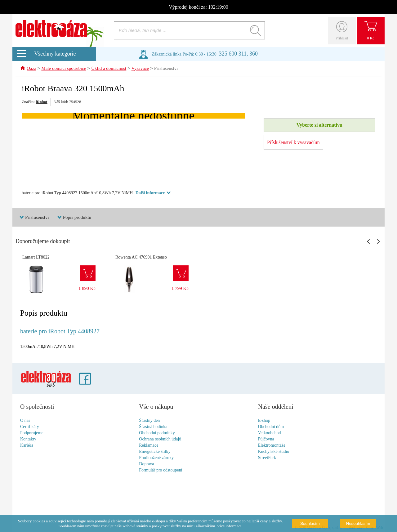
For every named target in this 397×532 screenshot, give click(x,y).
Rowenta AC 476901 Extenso (141, 257)
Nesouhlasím (358, 523)
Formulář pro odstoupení (161, 470)
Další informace (150, 193)
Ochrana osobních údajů (160, 439)
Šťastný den (149, 421)
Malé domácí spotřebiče (64, 69)
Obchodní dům (271, 427)
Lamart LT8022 (36, 257)
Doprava (146, 464)
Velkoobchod (270, 433)
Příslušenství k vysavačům (293, 143)
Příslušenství (166, 69)
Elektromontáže (272, 446)
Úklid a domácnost (109, 69)
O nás (25, 421)
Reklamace (149, 446)
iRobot (42, 102)
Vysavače (140, 69)
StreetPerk (267, 458)
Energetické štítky (155, 452)
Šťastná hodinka (153, 427)
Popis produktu (77, 218)
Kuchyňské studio (274, 452)
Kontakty (28, 439)
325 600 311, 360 (238, 54)
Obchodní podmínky (157, 433)
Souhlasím (310, 523)
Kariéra (27, 446)
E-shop (264, 421)
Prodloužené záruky (156, 458)
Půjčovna (266, 439)
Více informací (229, 526)
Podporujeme (32, 433)
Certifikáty (30, 427)
